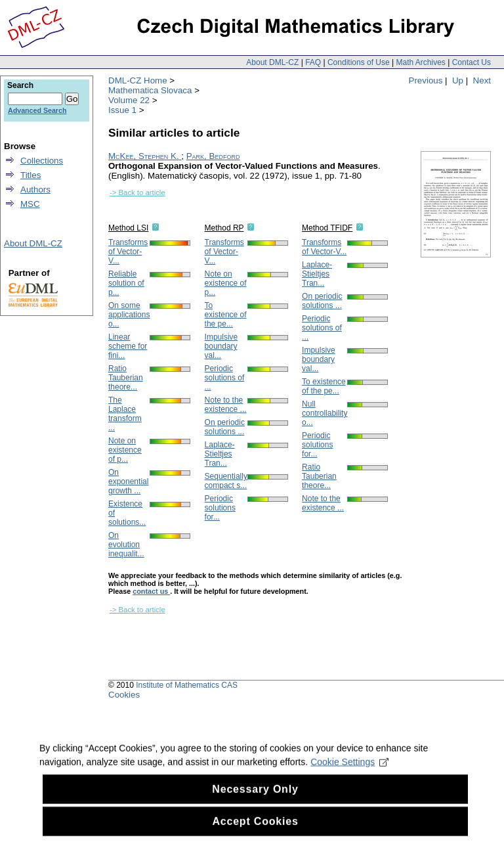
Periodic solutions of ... (225, 378)
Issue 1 (122, 110)
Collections (42, 161)
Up (458, 80)
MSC (30, 204)
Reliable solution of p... (126, 283)
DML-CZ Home (138, 80)
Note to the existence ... (226, 405)
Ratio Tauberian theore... (126, 378)
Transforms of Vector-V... (128, 252)
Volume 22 (129, 100)
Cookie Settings (349, 785)
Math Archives (420, 62)
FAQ (313, 62)
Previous (426, 80)
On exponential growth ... (128, 481)
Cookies (124, 695)
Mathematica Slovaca (150, 90)
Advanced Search (37, 110)
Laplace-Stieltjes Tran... (220, 454)
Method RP (224, 228)
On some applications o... (129, 315)
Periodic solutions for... (220, 508)
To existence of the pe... (226, 315)
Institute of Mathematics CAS (187, 685)
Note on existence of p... (125, 450)
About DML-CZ (272, 62)
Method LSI (128, 228)
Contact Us (472, 62)
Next (482, 80)
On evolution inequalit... (126, 545)
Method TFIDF (327, 228)
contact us (151, 591)
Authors (35, 190)
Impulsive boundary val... (221, 346)
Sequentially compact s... (226, 481)
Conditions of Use (359, 62)
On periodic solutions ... (225, 427)
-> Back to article (137, 192)
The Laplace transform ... (125, 414)
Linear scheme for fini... (128, 346)
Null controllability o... (325, 413)
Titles (31, 175)
